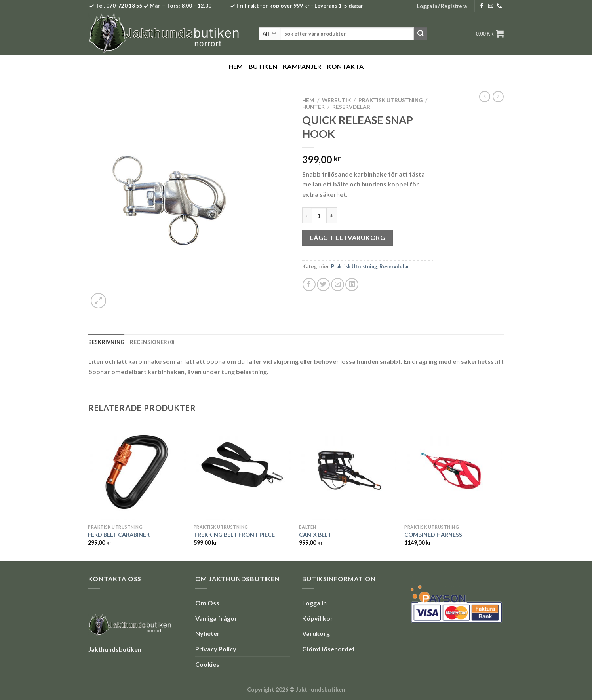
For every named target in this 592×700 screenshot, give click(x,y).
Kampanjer (302, 66)
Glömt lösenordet (328, 649)
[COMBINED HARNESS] (453, 471)
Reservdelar (351, 107)
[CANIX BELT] (348, 471)
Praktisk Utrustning (390, 100)
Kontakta (345, 66)
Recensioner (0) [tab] (152, 342)
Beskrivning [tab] (107, 342)
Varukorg (316, 633)
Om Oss (207, 603)
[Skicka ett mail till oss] (491, 6)
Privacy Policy (216, 649)
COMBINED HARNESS (433, 535)
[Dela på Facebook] (309, 284)
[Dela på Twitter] (323, 284)
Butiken (263, 66)
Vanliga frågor (216, 618)
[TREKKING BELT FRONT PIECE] (243, 471)
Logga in (314, 603)
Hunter (313, 107)
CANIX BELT (315, 535)
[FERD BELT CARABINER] (137, 471)
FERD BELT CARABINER (119, 535)
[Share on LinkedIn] (352, 284)
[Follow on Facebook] (482, 6)
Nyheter (207, 633)
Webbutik (336, 100)
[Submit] (421, 34)
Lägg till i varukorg (348, 237)
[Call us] (499, 6)
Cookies (207, 664)
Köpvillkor (318, 618)
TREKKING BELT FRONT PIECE (234, 535)
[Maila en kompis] (338, 284)
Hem (236, 66)
